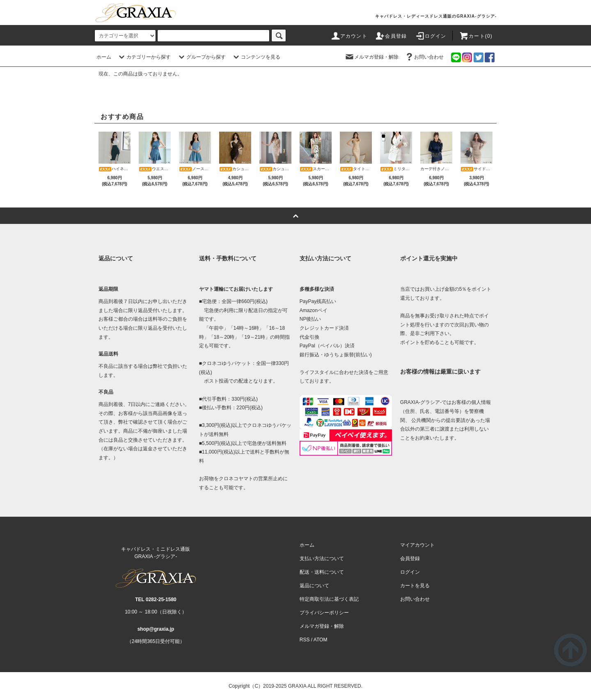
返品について (314, 586)
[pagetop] (295, 216)
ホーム (104, 57)
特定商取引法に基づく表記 (329, 599)
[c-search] (279, 35)
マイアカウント (417, 545)
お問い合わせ (424, 57)
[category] (125, 36)
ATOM (321, 640)
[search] (213, 36)
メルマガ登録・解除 (371, 57)
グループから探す (201, 57)
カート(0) (476, 36)
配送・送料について (322, 572)
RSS (305, 640)
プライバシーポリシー (324, 613)
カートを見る (415, 586)
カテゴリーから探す (144, 57)
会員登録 (391, 36)
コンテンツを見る (256, 57)
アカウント (349, 36)
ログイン (431, 36)
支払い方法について (322, 559)
